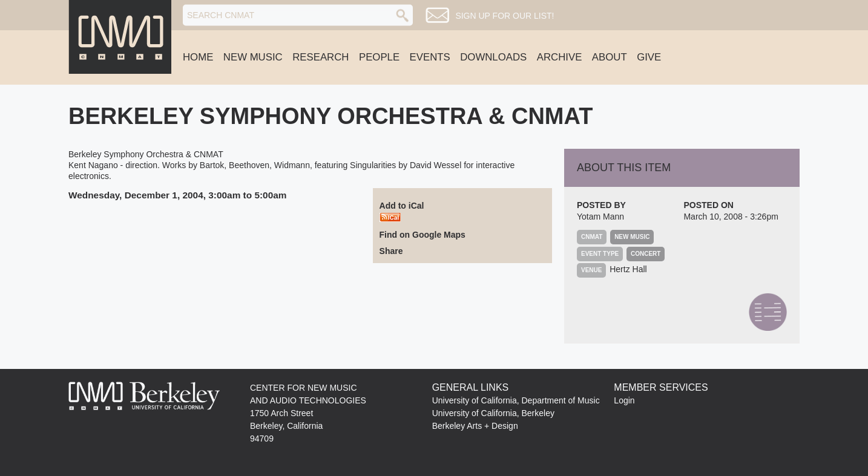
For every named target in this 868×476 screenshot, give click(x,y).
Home (198, 57)
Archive (560, 57)
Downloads (493, 57)
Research (321, 57)
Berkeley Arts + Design (475, 426)
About (610, 57)
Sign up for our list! (505, 16)
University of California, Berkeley (493, 413)
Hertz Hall (628, 269)
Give (649, 57)
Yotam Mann (600, 217)
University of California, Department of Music (516, 400)
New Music (253, 57)
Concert (646, 254)
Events (430, 57)
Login (624, 400)
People (379, 57)
